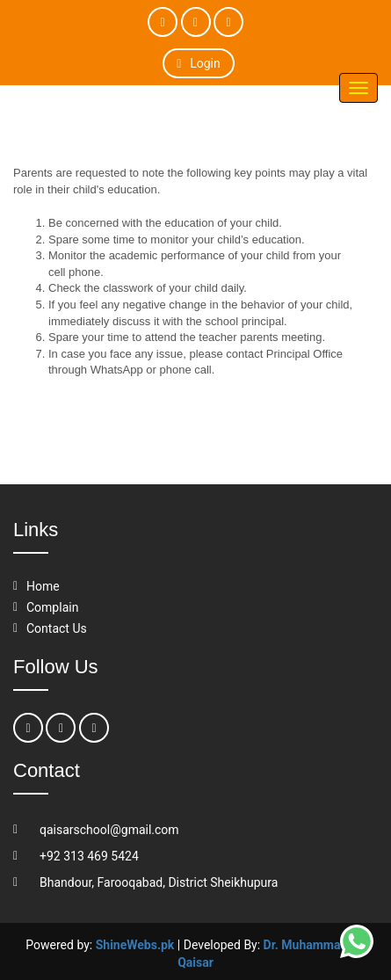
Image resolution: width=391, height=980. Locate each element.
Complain (52, 607)
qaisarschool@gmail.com (109, 830)
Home (43, 586)
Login (198, 63)
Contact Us (57, 628)
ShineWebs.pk (135, 945)
